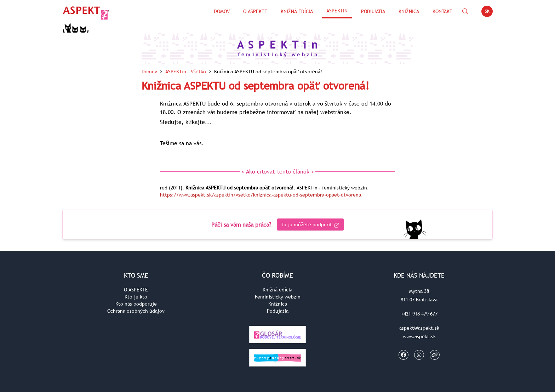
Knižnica (409, 11)
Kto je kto (136, 297)
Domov (222, 11)
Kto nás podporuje (136, 304)
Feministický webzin (278, 297)
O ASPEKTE (136, 290)
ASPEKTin (337, 11)
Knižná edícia (297, 11)
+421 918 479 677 (419, 314)
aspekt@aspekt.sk (419, 328)
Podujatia (373, 11)
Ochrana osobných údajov (136, 311)
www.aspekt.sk (419, 336)
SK (489, 13)
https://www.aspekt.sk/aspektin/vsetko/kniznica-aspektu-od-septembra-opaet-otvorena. (261, 195)
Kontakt (442, 11)
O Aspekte (255, 11)
